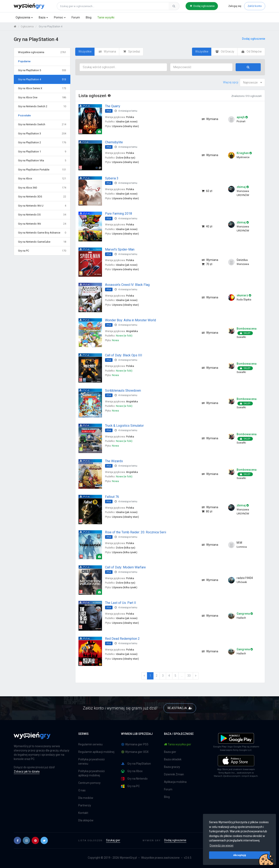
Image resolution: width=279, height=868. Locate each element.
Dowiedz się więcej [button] (222, 845)
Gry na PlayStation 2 (42, 143)
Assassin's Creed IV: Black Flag (127, 285)
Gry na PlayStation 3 (42, 134)
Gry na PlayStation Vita (42, 161)
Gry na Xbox (42, 179)
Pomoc (58, 17)
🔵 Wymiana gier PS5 (135, 744)
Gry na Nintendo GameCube (42, 242)
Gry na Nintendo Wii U (42, 206)
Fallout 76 (112, 497)
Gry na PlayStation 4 (42, 79)
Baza (42, 17)
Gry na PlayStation (136, 764)
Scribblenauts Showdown (123, 391)
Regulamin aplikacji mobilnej (96, 752)
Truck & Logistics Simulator (124, 426)
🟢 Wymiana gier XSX (135, 752)
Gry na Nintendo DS (42, 215)
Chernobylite (114, 142)
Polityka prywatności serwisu (91, 761)
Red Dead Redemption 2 (122, 639)
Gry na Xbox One (42, 98)
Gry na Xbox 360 (42, 188)
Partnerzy (85, 805)
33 (189, 676)
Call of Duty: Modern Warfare (125, 567)
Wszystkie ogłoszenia (42, 52)
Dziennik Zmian (174, 774)
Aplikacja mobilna (175, 782)
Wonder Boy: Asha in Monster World (130, 320)
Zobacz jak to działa (27, 772)
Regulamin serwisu (90, 744)
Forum (76, 17)
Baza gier (170, 752)
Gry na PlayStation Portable (42, 170)
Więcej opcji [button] (231, 82)
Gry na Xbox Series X (42, 88)
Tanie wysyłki (106, 17)
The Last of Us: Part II (121, 603)
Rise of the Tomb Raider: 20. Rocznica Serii (136, 532)
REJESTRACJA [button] (180, 708)
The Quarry (113, 106)
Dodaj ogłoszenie (202, 6)
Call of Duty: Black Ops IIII (124, 355)
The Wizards (114, 461)
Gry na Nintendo (134, 779)
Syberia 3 (112, 178)
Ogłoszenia (23, 17)
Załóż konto (255, 6)
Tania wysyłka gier (178, 744)
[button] (17, 840)
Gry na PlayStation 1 (42, 152)
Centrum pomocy (89, 783)
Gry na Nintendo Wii (42, 224)
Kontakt (83, 813)
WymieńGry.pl (128, 858)
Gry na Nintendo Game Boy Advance (42, 233)
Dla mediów (86, 798)
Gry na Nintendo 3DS (42, 197)
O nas (82, 790)
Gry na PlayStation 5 (42, 70)
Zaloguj (235, 6)
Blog (89, 17)
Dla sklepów (86, 820)
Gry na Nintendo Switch (42, 124)
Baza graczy (172, 767)
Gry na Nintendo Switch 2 (42, 106)
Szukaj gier (113, 840)
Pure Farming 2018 (119, 214)
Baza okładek (173, 759)
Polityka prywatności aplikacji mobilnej (91, 773)
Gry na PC (42, 251)
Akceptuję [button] (240, 855)
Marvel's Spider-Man (120, 249)
